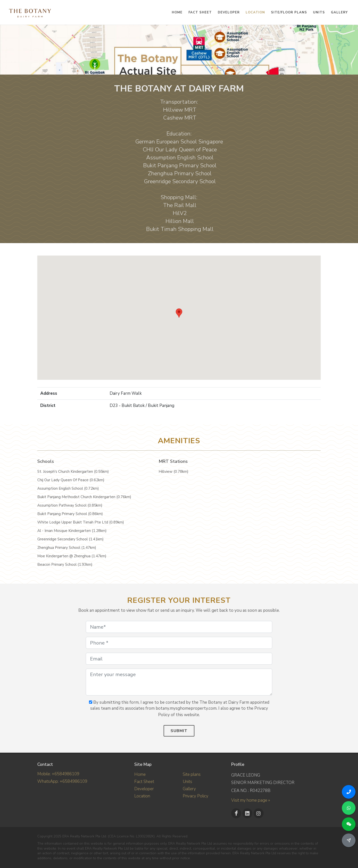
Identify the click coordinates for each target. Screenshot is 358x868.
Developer (144, 789)
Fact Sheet (144, 782)
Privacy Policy (196, 796)
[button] (179, 313)
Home (140, 774)
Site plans (192, 774)
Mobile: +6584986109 (58, 774)
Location (142, 796)
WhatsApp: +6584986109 (62, 781)
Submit (179, 731)
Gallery (189, 789)
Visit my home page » (251, 800)
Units (187, 782)
